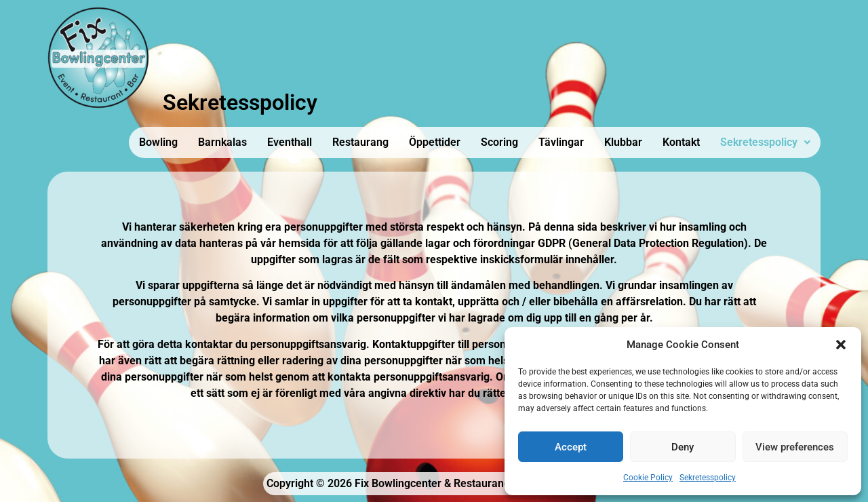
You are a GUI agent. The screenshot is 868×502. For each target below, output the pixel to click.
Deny (683, 447)
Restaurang (360, 142)
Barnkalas (222, 142)
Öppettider (435, 142)
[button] (841, 345)
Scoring (499, 142)
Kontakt (681, 142)
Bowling (158, 142)
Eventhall (290, 142)
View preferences (795, 447)
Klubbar (623, 142)
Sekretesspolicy (708, 478)
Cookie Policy (648, 478)
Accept (571, 447)
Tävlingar (561, 142)
